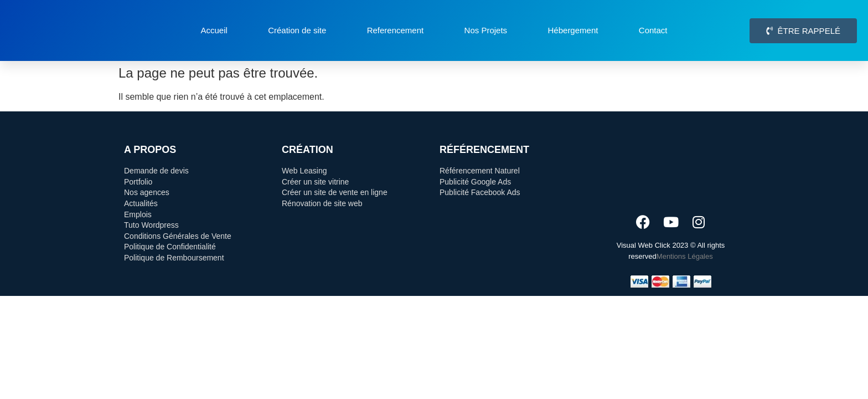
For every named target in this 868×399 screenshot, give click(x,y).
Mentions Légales (685, 256)
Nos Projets (486, 30)
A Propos (150, 150)
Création (308, 150)
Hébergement (573, 30)
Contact (653, 30)
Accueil (214, 30)
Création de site (297, 30)
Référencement (484, 150)
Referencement (396, 30)
